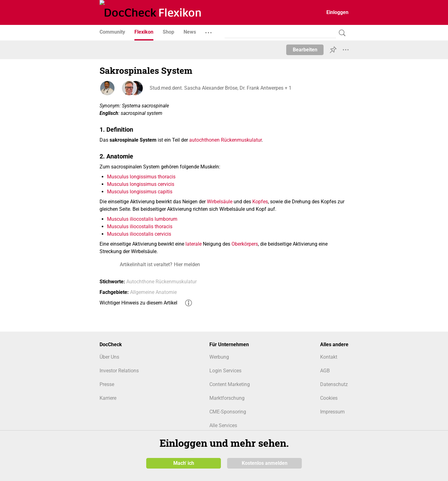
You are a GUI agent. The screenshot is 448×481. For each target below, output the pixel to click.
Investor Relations (119, 371)
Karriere (108, 398)
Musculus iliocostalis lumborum (142, 219)
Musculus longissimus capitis (140, 192)
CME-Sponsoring (228, 412)
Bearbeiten (305, 50)
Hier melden (187, 264)
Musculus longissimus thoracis (141, 177)
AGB (325, 371)
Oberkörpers (245, 244)
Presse (107, 384)
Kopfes (260, 202)
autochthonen (204, 140)
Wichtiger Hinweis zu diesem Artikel (138, 303)
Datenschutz (334, 384)
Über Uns (109, 357)
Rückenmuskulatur (241, 140)
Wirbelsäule (220, 202)
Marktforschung (227, 398)
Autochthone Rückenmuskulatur (161, 282)
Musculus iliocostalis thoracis (140, 226)
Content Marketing (230, 384)
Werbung (219, 357)
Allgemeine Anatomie (153, 292)
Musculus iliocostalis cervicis (139, 234)
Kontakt (329, 357)
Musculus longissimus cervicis (141, 184)
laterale (194, 244)
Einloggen (337, 12)
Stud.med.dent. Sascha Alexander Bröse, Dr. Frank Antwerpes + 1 (220, 88)
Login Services (225, 371)
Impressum (332, 412)
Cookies (329, 398)
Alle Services (223, 425)
